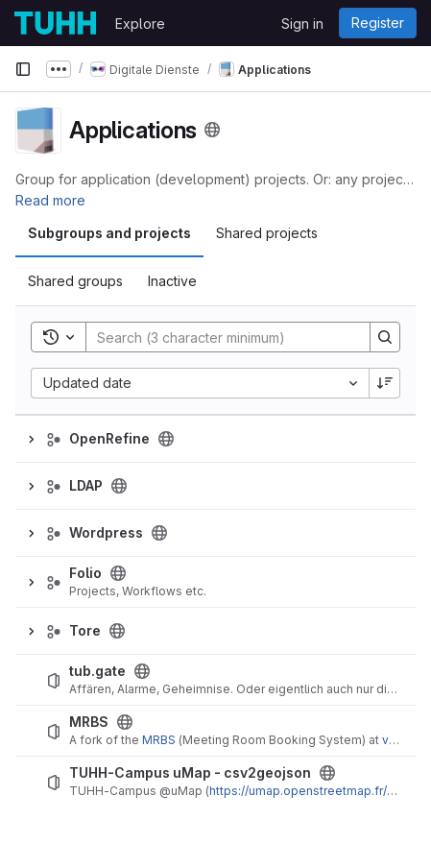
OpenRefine (109, 439)
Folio (85, 573)
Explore (140, 24)
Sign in (302, 24)
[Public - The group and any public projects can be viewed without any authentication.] (166, 439)
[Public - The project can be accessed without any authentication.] (142, 671)
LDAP (86, 486)
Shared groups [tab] (75, 281)
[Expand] (31, 439)
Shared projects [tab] (267, 233)
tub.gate (97, 671)
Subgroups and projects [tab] (109, 233)
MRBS (89, 722)
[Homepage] (55, 23)
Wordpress (106, 533)
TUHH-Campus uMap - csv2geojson (190, 773)
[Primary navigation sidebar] (23, 69)
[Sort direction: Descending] (385, 383)
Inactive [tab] (172, 281)
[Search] (218, 337)
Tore (85, 631)
